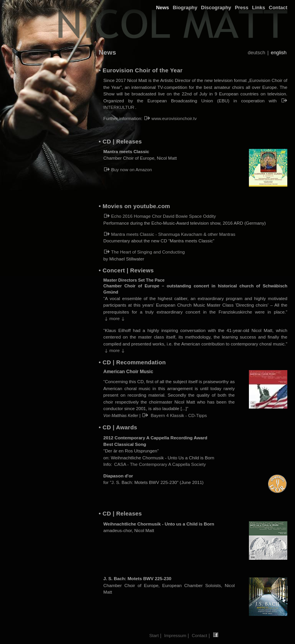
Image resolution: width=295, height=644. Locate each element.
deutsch (256, 53)
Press (241, 8)
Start (154, 635)
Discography (216, 8)
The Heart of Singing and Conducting (144, 252)
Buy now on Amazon (128, 169)
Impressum (175, 635)
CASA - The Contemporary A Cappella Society (160, 464)
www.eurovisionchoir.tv (171, 118)
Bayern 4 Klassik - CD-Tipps (175, 415)
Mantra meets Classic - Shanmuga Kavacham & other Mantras (170, 234)
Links (259, 8)
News (162, 8)
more (114, 318)
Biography (185, 8)
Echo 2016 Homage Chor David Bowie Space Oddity (160, 216)
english (279, 53)
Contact (278, 8)
